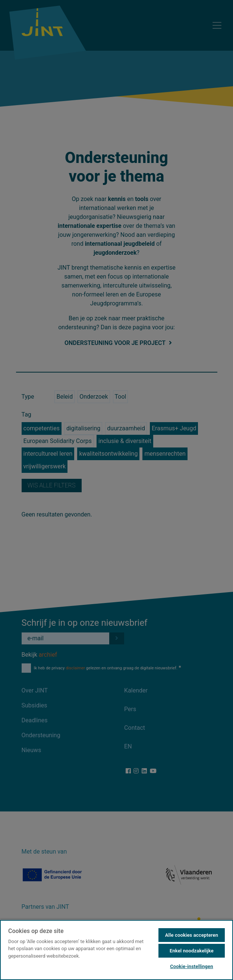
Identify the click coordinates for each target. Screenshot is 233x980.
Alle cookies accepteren (192, 935)
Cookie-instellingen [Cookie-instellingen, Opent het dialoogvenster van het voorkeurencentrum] (191, 966)
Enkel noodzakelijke (192, 951)
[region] (116, 950)
